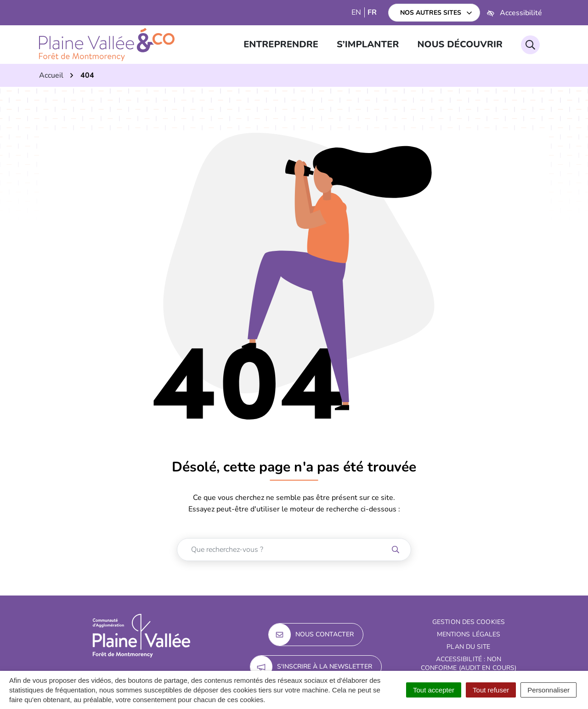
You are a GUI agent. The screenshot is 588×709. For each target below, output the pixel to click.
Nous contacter (311, 635)
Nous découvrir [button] (460, 44)
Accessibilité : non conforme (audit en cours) (469, 664)
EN (356, 12)
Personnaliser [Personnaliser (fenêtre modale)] (548, 690)
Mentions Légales (469, 634)
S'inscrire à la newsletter (311, 667)
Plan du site (468, 647)
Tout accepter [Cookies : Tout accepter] (434, 690)
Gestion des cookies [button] (469, 622)
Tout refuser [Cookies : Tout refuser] (491, 690)
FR (372, 12)
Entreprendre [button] (281, 44)
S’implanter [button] (368, 44)
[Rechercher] (530, 45)
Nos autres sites (431, 13)
